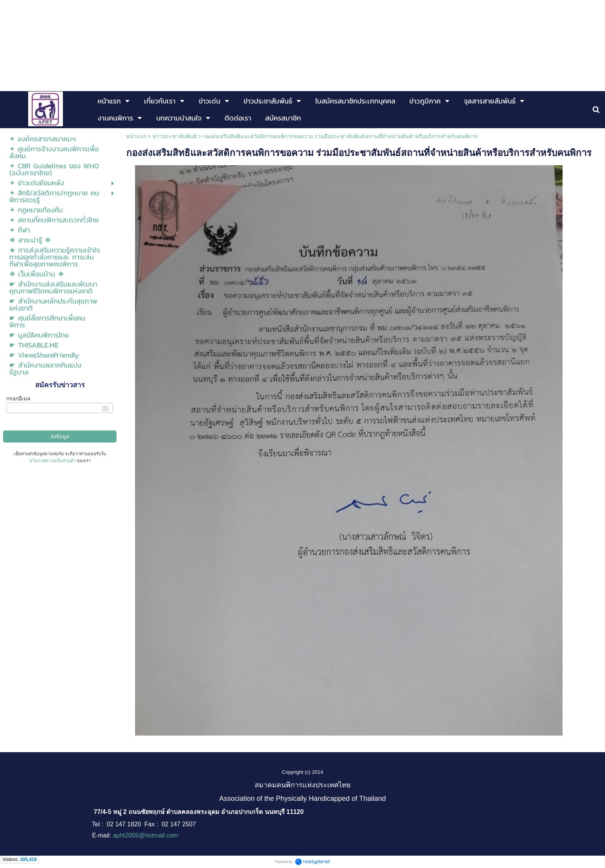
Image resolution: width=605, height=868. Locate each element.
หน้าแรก (136, 136)
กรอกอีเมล (18, 398)
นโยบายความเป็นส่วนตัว (52, 461)
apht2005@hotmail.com (146, 835)
